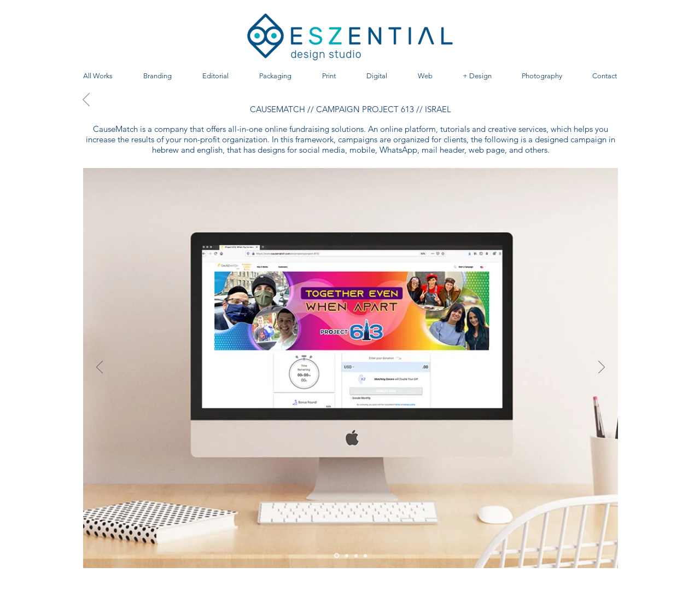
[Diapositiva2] (347, 555)
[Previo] (100, 368)
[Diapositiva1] (337, 556)
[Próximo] (602, 368)
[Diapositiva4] (365, 555)
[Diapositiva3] (356, 555)
